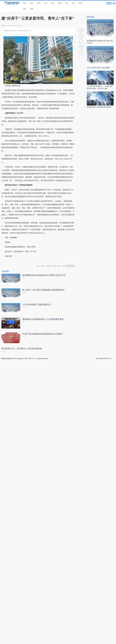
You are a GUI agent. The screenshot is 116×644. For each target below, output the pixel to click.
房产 (74, 3)
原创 (53, 3)
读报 (109, 3)
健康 (32, 9)
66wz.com (32, 359)
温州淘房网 (71, 266)
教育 (81, 3)
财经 (39, 3)
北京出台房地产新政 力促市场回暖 (98, 68)
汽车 (67, 3)
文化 (46, 3)
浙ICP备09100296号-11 (104, 359)
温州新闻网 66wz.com (18, 261)
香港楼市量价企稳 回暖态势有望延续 (99, 107)
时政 (25, 3)
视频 (60, 3)
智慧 (25, 9)
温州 (32, 3)
